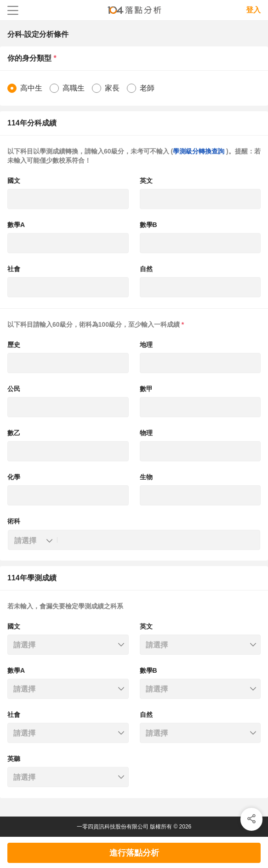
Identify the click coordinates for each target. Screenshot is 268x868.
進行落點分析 (134, 853)
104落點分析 (134, 10)
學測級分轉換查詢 (200, 151)
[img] (251, 819)
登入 (253, 10)
